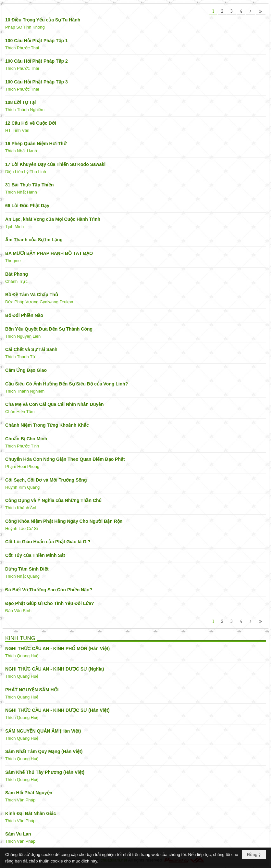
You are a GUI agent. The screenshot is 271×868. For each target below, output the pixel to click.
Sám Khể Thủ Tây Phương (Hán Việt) (45, 772)
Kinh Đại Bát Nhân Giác (31, 813)
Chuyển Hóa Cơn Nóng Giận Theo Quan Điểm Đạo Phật (65, 459)
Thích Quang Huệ (22, 656)
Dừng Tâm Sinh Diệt (27, 569)
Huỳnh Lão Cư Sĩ (22, 528)
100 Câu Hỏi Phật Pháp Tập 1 (37, 41)
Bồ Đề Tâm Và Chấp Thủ (32, 295)
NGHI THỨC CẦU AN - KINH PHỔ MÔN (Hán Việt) (57, 648)
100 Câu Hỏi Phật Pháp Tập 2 (37, 61)
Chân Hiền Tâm (20, 412)
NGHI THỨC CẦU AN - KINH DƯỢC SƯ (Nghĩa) (55, 669)
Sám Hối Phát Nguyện (29, 793)
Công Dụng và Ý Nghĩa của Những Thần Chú (53, 500)
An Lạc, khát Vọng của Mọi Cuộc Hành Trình (53, 219)
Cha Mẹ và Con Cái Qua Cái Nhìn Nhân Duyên (55, 404)
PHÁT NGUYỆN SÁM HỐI (32, 690)
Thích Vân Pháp (20, 800)
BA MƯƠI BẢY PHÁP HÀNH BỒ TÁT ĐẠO (49, 253)
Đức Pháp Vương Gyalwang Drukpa (39, 302)
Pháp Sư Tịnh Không (25, 27)
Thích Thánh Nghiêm (25, 110)
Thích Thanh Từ (20, 357)
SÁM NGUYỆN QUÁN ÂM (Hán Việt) (43, 731)
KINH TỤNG (20, 638)
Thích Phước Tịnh (22, 446)
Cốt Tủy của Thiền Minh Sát (35, 555)
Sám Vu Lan (18, 834)
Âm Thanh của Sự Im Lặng (34, 240)
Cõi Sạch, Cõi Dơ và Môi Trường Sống (46, 480)
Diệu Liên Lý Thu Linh (26, 172)
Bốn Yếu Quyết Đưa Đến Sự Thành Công (49, 329)
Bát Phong (17, 274)
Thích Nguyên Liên (23, 336)
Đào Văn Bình (18, 611)
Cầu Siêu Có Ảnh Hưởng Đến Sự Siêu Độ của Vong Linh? (67, 384)
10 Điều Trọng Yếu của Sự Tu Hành (43, 20)
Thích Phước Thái (22, 48)
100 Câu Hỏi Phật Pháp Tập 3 (37, 82)
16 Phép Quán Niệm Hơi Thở (36, 144)
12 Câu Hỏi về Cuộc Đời (31, 123)
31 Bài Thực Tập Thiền (29, 185)
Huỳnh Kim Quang (22, 487)
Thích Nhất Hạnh (21, 151)
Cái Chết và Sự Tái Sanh (31, 349)
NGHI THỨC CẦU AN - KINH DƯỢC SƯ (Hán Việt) (57, 710)
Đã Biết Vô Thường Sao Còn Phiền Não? (49, 590)
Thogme (13, 261)
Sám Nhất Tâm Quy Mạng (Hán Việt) (44, 751)
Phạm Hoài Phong (22, 466)
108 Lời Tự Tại (20, 102)
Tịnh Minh (14, 226)
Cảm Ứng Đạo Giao (26, 370)
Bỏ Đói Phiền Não (24, 315)
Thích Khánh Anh (21, 508)
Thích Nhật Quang (22, 576)
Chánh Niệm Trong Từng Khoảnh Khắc (47, 425)
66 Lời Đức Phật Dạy (27, 206)
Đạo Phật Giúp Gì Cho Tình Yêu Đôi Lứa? (50, 603)
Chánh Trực (16, 281)
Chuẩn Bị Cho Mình (26, 439)
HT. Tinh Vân (17, 130)
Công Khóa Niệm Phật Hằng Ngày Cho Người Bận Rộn (64, 521)
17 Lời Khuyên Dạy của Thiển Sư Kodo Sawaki (55, 164)
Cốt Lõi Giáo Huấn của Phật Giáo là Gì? (48, 542)
